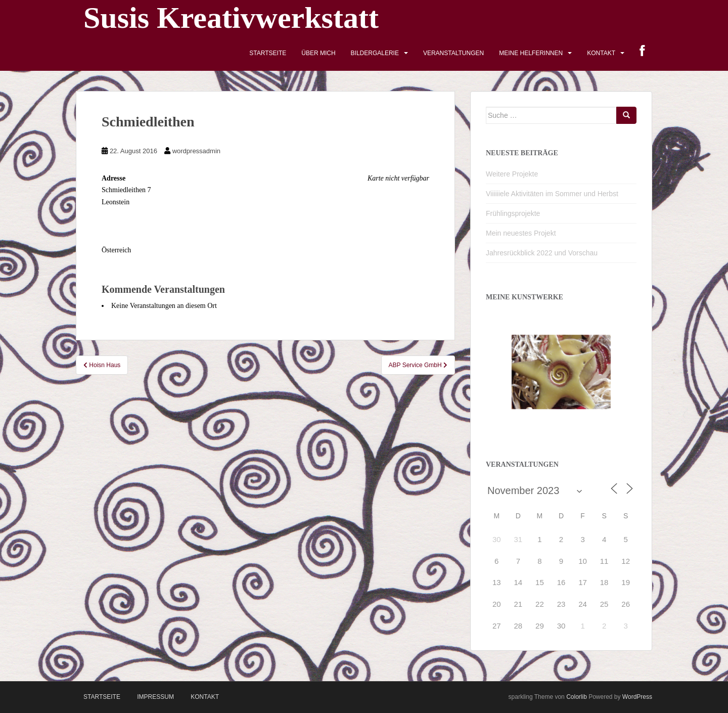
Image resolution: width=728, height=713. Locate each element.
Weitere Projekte (512, 174)
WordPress (637, 697)
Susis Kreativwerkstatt (231, 18)
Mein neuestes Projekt (521, 233)
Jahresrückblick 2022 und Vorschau (542, 253)
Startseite (268, 53)
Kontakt (601, 53)
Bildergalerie (375, 53)
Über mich (318, 53)
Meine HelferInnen (531, 53)
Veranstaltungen (453, 53)
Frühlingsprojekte (513, 213)
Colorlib (577, 697)
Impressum (155, 697)
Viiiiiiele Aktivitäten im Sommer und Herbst (552, 194)
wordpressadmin (196, 151)
